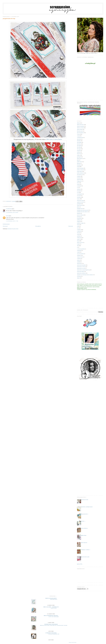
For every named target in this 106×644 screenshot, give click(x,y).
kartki (78, 167)
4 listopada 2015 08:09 (12, 213)
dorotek (7, 216)
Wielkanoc (79, 255)
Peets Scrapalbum (51, 598)
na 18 (78, 192)
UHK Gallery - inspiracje (51, 607)
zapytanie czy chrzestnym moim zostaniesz (85, 275)
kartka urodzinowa (84, 528)
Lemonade (79, 186)
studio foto (79, 238)
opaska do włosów (80, 202)
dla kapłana (79, 146)
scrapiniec (79, 230)
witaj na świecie (80, 257)
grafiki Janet (79, 162)
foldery (78, 155)
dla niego (79, 149)
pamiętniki (79, 204)
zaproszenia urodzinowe (81, 273)
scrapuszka (79, 231)
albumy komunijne (80, 126)
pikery (78, 207)
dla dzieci (79, 144)
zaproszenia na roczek (81, 268)
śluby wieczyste (80, 242)
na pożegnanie (80, 194)
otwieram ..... (83, 521)
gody (78, 160)
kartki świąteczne (84, 543)
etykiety (79, 152)
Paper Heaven (80, 205)
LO (78, 188)
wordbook (79, 259)
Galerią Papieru (58, 139)
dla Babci (79, 141)
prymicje (79, 217)
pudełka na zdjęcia (80, 223)
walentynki (79, 250)
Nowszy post (5, 226)
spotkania (79, 236)
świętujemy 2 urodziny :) (85, 550)
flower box (79, 154)
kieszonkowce (80, 175)
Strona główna (38, 226)
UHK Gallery (50, 139)
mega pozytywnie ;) (84, 514)
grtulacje (79, 163)
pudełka (78, 221)
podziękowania (80, 209)
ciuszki (78, 136)
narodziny (79, 197)
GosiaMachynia (9, 209)
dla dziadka (79, 142)
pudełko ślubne (84, 535)
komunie (79, 178)
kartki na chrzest (80, 170)
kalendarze (79, 165)
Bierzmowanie (80, 131)
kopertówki (79, 179)
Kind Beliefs (54, 599)
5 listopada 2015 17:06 (12, 221)
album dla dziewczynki (85, 557)
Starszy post (71, 226)
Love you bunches (54, 617)
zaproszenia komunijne (81, 265)
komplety (79, 176)
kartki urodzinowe (80, 173)
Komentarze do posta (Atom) (13, 229)
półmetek (79, 213)
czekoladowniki (80, 137)
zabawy (78, 260)
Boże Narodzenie (80, 133)
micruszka (79, 191)
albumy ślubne (80, 129)
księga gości (79, 181)
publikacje (79, 220)
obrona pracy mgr (80, 200)
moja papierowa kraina (51, 616)
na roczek (79, 196)
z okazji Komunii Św (54, 634)
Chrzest (78, 134)
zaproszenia (79, 263)
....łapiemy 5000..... (79, 564)
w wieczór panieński (81, 249)
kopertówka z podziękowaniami (87, 507)
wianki (78, 252)
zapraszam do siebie (84, 500)
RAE (78, 225)
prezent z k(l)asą (80, 215)
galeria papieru (80, 158)
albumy (78, 123)
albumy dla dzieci (80, 125)
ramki (78, 226)
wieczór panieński (80, 254)
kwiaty (78, 184)
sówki (78, 234)
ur (77, 247)
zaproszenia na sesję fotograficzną (83, 270)
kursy (78, 183)
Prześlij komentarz (6, 224)
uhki (78, 246)
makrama (79, 189)
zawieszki (79, 276)
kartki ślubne (79, 171)
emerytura (79, 150)
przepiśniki (79, 218)
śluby (78, 241)
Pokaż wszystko (73, 642)
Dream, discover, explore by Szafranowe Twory (54, 625)
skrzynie (79, 233)
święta (78, 244)
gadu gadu (79, 157)
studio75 (79, 239)
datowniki (79, 139)
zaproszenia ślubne (81, 271)
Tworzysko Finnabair (51, 624)
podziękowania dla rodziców (82, 212)
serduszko (54, 608)
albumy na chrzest (80, 128)
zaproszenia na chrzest (81, 267)
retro (78, 228)
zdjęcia (78, 278)
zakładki (79, 262)
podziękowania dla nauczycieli (83, 210)
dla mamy (79, 147)
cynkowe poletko (51, 633)
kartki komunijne (80, 168)
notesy (78, 199)
